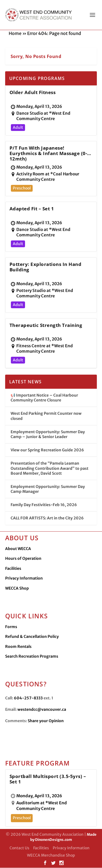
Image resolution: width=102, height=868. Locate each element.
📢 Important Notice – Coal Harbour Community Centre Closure (44, 398)
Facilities (13, 569)
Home (15, 34)
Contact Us (19, 848)
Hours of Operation (23, 559)
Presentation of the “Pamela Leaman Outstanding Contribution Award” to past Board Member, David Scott (50, 468)
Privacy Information (24, 578)
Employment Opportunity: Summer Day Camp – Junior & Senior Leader (48, 435)
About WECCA (18, 549)
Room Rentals (18, 647)
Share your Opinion (46, 721)
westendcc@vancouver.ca (42, 710)
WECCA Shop (17, 589)
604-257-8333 (28, 698)
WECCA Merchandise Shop (51, 856)
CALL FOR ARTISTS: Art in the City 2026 (47, 518)
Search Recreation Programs (32, 657)
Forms (11, 627)
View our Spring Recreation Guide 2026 (47, 450)
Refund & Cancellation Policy (32, 637)
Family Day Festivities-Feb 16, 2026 (44, 505)
